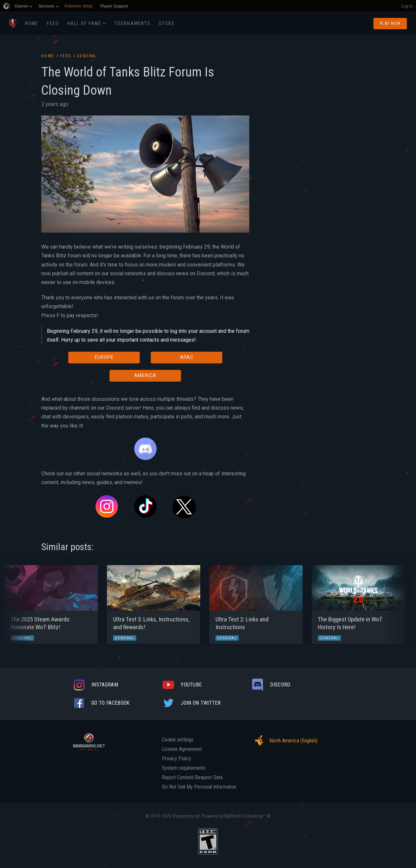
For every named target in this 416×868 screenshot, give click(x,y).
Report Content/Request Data (192, 778)
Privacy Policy (176, 759)
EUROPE (104, 357)
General (87, 56)
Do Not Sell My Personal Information (199, 787)
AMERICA (145, 375)
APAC (187, 357)
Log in (407, 6)
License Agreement (182, 749)
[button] (17, 601)
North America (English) (284, 741)
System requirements (184, 768)
